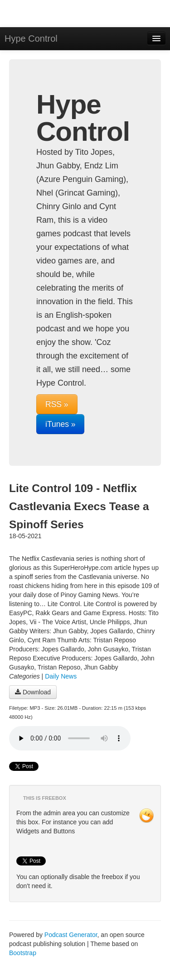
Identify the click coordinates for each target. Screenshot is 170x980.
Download (33, 692)
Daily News (61, 676)
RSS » (57, 404)
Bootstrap (23, 953)
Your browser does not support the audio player (70, 738)
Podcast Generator (71, 935)
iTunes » (60, 424)
